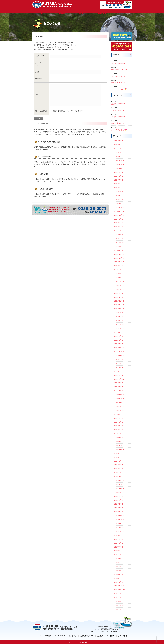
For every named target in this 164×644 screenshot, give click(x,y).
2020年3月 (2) (119, 430)
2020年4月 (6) (119, 426)
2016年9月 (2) (119, 563)
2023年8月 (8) (119, 270)
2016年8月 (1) (119, 566)
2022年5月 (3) (119, 328)
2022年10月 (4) (119, 309)
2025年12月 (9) (119, 160)
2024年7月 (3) (119, 227)
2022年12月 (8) (119, 301)
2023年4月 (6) (119, 285)
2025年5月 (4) (119, 188)
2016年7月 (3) (119, 570)
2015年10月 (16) (120, 590)
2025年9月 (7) (119, 172)
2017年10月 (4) (119, 524)
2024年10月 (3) (119, 215)
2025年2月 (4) (119, 200)
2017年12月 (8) (119, 516)
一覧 (130, 54)
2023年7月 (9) (119, 274)
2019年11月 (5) (119, 445)
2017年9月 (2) (119, 527)
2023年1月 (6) (119, 297)
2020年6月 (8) (119, 418)
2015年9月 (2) (119, 594)
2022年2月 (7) (119, 340)
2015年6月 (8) (119, 605)
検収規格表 (73, 636)
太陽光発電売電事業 (87, 636)
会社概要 (100, 636)
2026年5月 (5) (119, 141)
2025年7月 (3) (119, 180)
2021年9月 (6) (119, 360)
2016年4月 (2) (119, 574)
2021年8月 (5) (119, 363)
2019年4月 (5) (119, 465)
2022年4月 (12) (119, 332)
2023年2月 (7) (119, 293)
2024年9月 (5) (119, 219)
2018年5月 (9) (119, 508)
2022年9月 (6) (119, 313)
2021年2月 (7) (119, 387)
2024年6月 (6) (119, 231)
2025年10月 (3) (119, 168)
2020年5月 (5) (119, 422)
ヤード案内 (111, 636)
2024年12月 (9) (119, 207)
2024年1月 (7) (119, 250)
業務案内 (48, 636)
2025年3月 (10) (119, 196)
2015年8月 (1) (119, 598)
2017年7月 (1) (119, 535)
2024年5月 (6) (119, 235)
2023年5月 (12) (119, 281)
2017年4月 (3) (119, 547)
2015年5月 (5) (119, 609)
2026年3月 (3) (119, 149)
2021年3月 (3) (119, 383)
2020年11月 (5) (119, 399)
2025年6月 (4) (119, 184)
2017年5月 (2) (119, 543)
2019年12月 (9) (119, 442)
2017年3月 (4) (119, 551)
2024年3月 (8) (119, 242)
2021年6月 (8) (119, 371)
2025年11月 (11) (120, 164)
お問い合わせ (123, 636)
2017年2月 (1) (119, 555)
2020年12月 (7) (119, 395)
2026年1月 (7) (119, 157)
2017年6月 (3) (119, 539)
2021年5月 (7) (119, 375)
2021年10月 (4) (119, 356)
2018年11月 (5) (119, 484)
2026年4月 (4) (119, 145)
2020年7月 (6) (119, 414)
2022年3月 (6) (119, 336)
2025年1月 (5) (119, 203)
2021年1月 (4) (119, 391)
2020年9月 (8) (119, 406)
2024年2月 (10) (119, 246)
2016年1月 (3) (119, 582)
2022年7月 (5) (119, 321)
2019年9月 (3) (119, 453)
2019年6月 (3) (119, 457)
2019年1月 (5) (119, 477)
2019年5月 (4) (119, 461)
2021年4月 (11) (119, 379)
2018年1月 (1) (119, 512)
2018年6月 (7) (119, 504)
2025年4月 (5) (119, 192)
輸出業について (60, 636)
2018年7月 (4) (119, 500)
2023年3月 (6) (119, 289)
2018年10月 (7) (119, 488)
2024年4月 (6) (119, 239)
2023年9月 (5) (119, 266)
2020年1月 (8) (119, 438)
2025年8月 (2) (119, 176)
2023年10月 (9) (119, 262)
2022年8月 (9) (119, 317)
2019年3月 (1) (119, 469)
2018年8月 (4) (119, 496)
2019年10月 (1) (119, 449)
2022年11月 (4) (119, 305)
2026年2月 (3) (119, 153)
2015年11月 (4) (119, 586)
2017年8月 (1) (119, 531)
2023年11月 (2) (119, 258)
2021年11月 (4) (119, 352)
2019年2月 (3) (119, 473)
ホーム (39, 636)
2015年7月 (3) (119, 602)
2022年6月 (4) (119, 324)
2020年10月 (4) (119, 402)
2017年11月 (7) (119, 520)
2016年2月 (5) (119, 578)
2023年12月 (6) (119, 254)
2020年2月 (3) (119, 434)
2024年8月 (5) (119, 223)
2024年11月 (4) (119, 211)
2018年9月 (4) (119, 492)
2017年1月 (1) (119, 559)
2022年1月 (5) (119, 344)
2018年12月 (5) (119, 481)
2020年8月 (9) (119, 410)
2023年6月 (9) (119, 278)
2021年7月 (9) (119, 367)
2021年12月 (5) (119, 348)
